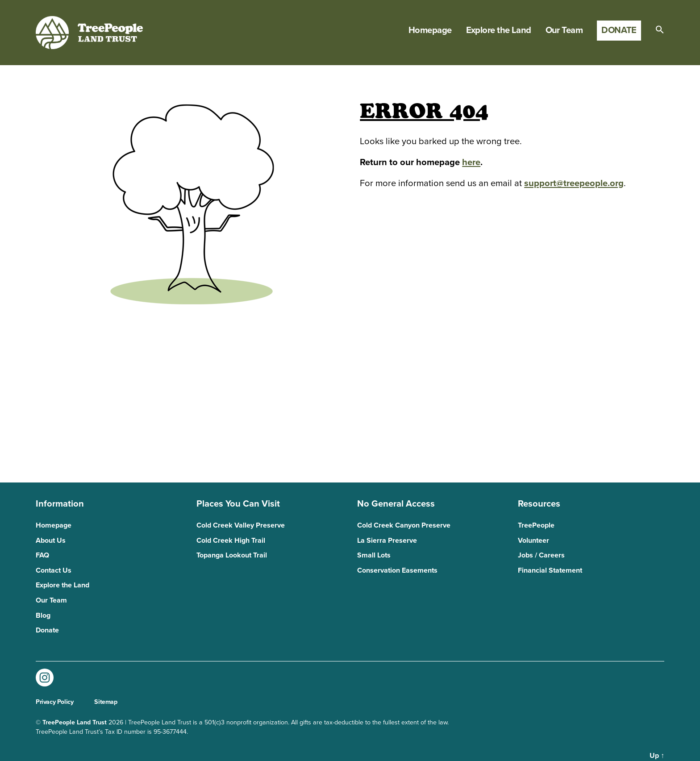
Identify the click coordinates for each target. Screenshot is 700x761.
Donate (619, 30)
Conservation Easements (397, 570)
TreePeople (536, 525)
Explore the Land (499, 30)
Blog (43, 615)
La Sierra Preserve (387, 541)
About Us (51, 541)
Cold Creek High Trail (231, 541)
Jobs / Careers (541, 555)
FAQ (42, 555)
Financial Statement (550, 570)
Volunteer (533, 541)
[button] (660, 29)
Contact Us (54, 570)
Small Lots (374, 555)
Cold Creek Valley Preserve (241, 525)
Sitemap (106, 702)
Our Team (564, 30)
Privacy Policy (54, 702)
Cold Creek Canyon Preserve (404, 525)
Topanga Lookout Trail (232, 555)
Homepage (430, 30)
